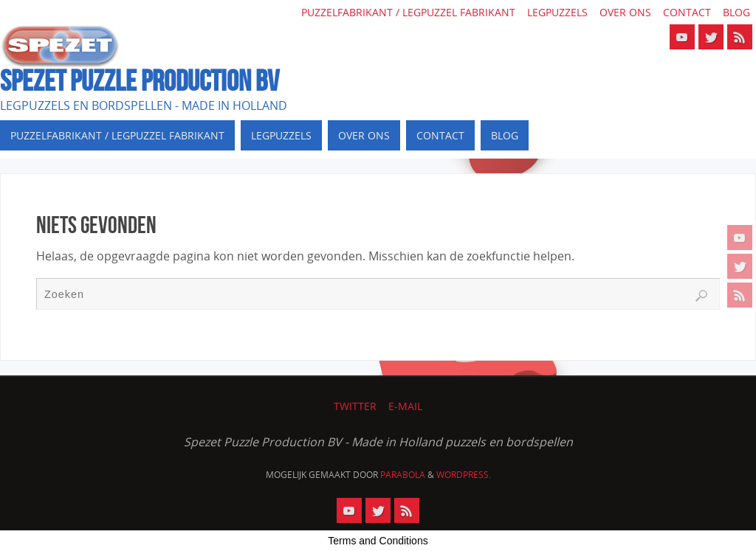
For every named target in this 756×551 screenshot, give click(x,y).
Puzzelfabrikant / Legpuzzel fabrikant (408, 12)
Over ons (625, 12)
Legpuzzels (557, 12)
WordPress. (464, 475)
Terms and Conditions (378, 541)
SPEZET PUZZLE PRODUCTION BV (140, 80)
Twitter (355, 406)
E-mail (405, 406)
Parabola (403, 475)
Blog (736, 12)
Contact (687, 12)
